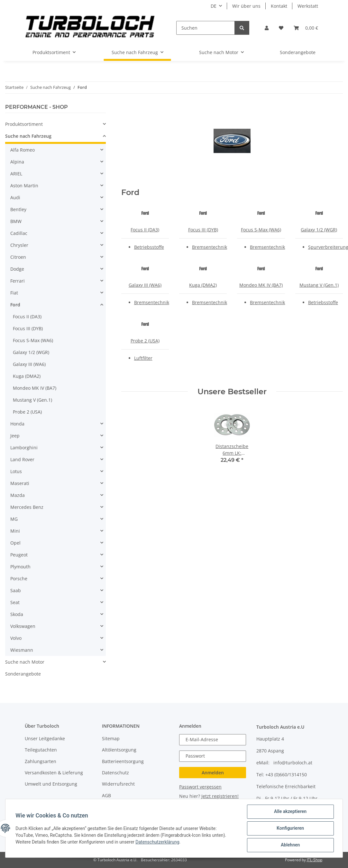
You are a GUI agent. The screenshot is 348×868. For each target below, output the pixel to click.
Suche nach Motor (25, 662)
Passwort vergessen (200, 787)
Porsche (19, 579)
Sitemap (111, 738)
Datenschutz (115, 773)
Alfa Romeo (23, 150)
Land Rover (22, 459)
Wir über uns (246, 6)
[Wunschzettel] (281, 28)
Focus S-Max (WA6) (261, 230)
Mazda (18, 495)
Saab (16, 590)
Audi (15, 197)
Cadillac (19, 233)
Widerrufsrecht (118, 784)
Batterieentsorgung (123, 761)
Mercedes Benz (27, 507)
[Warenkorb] (306, 28)
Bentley (18, 209)
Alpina (17, 162)
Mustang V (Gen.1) (319, 285)
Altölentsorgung (119, 750)
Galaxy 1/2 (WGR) (319, 230)
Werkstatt (308, 6)
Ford (15, 305)
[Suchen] (206, 28)
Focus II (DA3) (145, 230)
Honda (17, 424)
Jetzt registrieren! (220, 796)
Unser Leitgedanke (45, 738)
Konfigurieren (290, 828)
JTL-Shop (315, 860)
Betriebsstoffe (149, 247)
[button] (267, 28)
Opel (15, 543)
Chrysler (19, 245)
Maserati (20, 483)
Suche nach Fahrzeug (28, 136)
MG (14, 519)
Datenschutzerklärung (158, 842)
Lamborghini (24, 448)
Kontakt (279, 6)
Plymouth (20, 567)
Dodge (17, 269)
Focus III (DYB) (203, 230)
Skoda (17, 614)
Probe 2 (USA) (145, 341)
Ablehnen (290, 845)
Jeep (15, 436)
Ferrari (18, 281)
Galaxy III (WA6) (145, 285)
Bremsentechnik (210, 247)
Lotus (16, 471)
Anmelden (213, 773)
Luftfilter (143, 358)
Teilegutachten (41, 750)
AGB (106, 795)
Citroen (18, 257)
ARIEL (16, 174)
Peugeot (19, 555)
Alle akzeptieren (290, 812)
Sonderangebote (23, 674)
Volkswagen (23, 626)
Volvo (16, 638)
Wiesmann (22, 650)
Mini (15, 531)
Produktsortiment (24, 124)
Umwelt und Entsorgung (51, 784)
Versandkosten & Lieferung (54, 773)
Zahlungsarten (41, 761)
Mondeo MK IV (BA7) (261, 285)
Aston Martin (24, 186)
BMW (16, 221)
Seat (15, 602)
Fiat (14, 293)
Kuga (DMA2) (203, 285)
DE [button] (214, 6)
